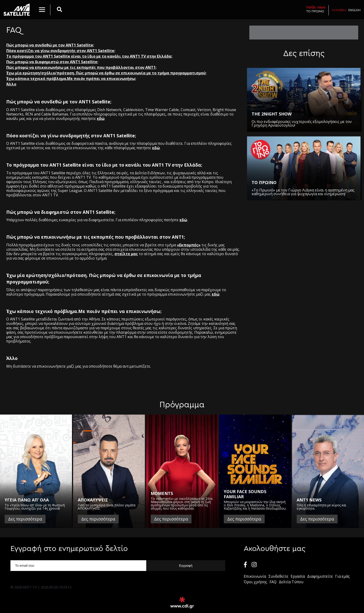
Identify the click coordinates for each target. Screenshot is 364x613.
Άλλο (11, 84)
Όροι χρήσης (255, 582)
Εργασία (298, 576)
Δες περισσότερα (25, 519)
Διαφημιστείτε (320, 576)
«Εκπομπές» (189, 245)
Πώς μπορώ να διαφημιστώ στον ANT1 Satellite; (52, 62)
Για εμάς (343, 576)
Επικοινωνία (255, 576)
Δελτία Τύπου (291, 582)
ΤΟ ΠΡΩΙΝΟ (316, 9)
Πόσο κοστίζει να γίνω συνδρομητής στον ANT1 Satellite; (61, 51)
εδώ (101, 119)
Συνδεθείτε (278, 576)
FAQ (273, 582)
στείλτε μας (126, 254)
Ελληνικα (339, 10)
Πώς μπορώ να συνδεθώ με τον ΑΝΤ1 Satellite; (50, 45)
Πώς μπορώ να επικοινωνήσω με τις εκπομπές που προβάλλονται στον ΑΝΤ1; (81, 67)
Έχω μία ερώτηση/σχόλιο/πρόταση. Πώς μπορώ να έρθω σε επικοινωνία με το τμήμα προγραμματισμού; (106, 73)
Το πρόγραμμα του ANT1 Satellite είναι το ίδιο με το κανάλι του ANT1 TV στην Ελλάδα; (89, 56)
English (354, 10)
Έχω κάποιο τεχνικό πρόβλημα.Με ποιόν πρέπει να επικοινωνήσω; (71, 79)
